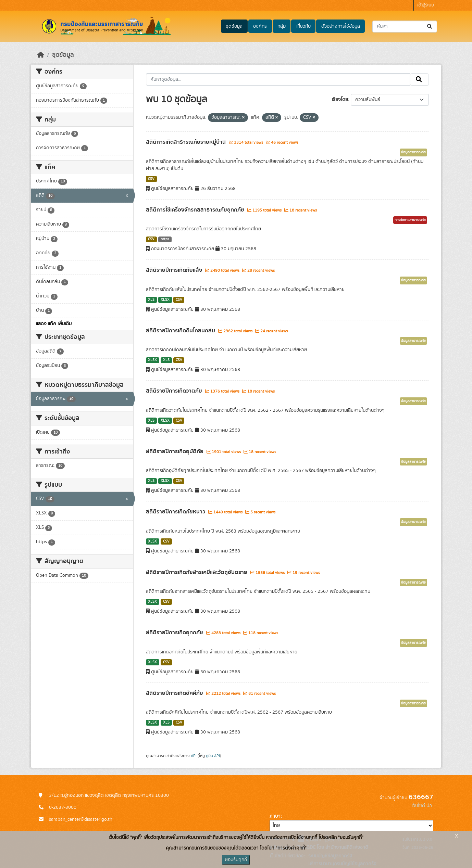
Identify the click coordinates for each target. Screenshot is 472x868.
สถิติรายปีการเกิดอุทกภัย (175, 633)
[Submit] (430, 27)
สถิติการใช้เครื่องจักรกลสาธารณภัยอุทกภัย (196, 210)
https (165, 239)
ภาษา (275, 816)
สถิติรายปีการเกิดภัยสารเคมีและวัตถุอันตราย (197, 572)
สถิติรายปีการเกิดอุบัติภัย (175, 451)
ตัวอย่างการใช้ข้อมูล (341, 26)
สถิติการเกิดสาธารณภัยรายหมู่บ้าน (187, 142)
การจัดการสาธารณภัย (410, 220)
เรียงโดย (340, 100)
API (194, 756)
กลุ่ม (282, 26)
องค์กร (260, 26)
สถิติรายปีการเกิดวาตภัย (175, 391)
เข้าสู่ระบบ (426, 5)
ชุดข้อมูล (234, 26)
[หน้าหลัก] (41, 55)
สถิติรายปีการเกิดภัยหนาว (176, 512)
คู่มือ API (213, 756)
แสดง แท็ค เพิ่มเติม (54, 324)
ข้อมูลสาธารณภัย (413, 152)
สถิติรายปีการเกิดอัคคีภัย (175, 693)
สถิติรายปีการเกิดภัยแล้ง (175, 270)
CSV (151, 179)
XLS (151, 300)
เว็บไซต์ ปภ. (423, 806)
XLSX (165, 300)
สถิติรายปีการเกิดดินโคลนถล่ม (181, 331)
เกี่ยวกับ (303, 26)
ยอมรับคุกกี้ (236, 860)
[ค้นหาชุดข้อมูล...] (405, 27)
